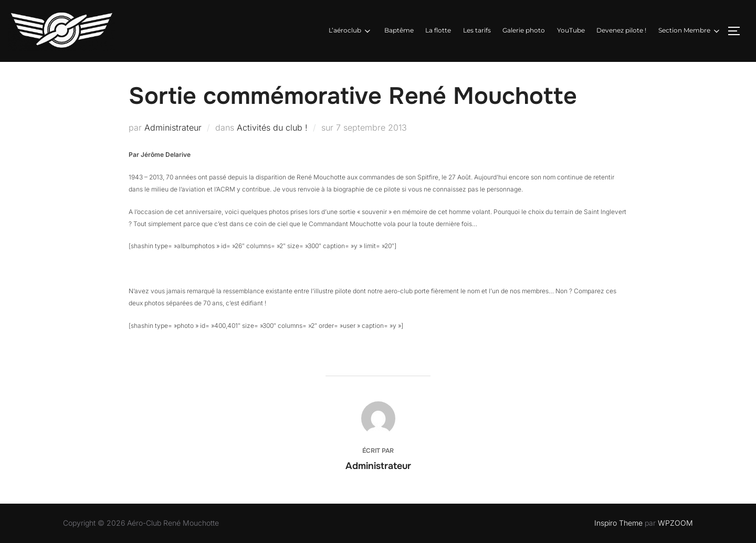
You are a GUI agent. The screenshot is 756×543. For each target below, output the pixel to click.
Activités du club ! (272, 127)
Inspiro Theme (618, 523)
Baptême (399, 30)
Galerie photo (524, 30)
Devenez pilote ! (621, 30)
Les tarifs (477, 30)
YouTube (571, 30)
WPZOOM (675, 523)
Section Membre (690, 31)
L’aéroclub (350, 31)
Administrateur (173, 127)
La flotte (438, 30)
